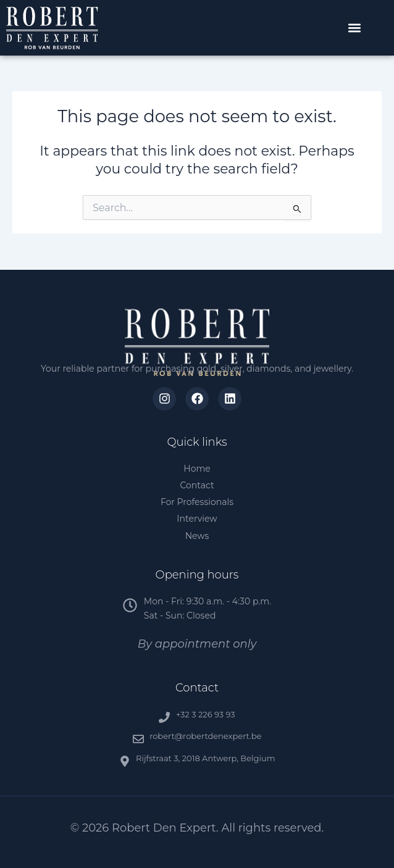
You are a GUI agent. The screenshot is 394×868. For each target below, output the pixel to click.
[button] (355, 28)
